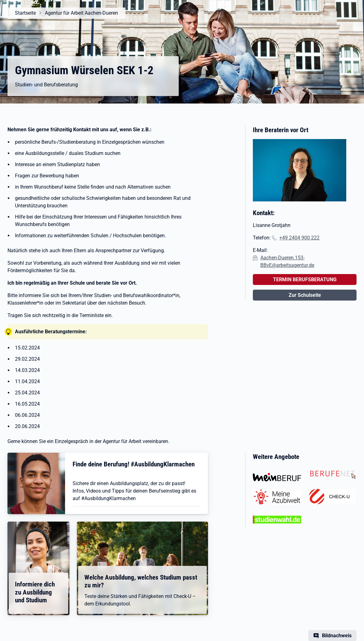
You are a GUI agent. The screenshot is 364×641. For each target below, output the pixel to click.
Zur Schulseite (305, 295)
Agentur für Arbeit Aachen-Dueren (81, 13)
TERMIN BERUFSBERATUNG (305, 280)
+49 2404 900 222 (299, 238)
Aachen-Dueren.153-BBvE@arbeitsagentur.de (287, 261)
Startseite (25, 13)
